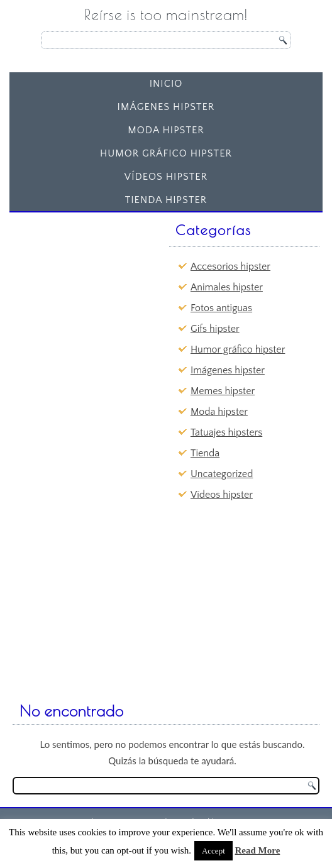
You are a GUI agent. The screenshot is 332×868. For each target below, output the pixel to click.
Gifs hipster (215, 329)
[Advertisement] (110, 296)
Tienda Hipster (166, 200)
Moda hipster (166, 130)
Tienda (205, 453)
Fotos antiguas (221, 308)
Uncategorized (222, 474)
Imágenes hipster (166, 107)
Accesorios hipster (230, 266)
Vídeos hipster (166, 177)
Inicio (166, 84)
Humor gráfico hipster (166, 153)
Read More (258, 850)
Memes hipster (223, 391)
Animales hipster (227, 287)
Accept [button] (213, 851)
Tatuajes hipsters (226, 432)
